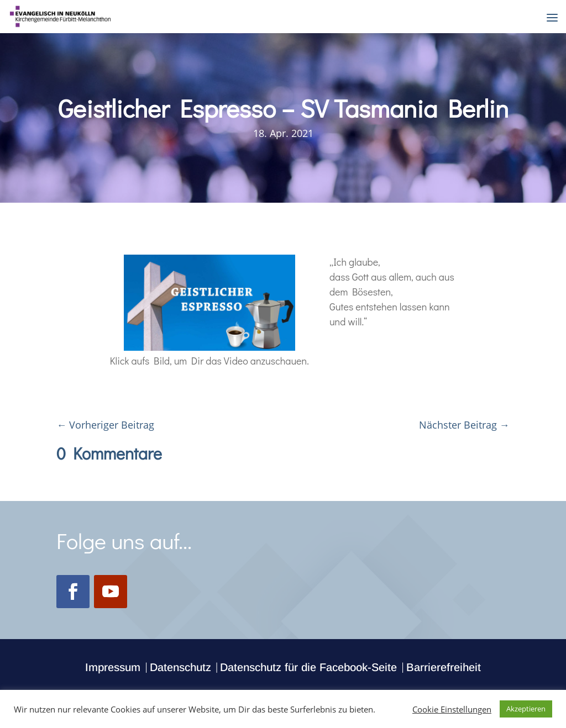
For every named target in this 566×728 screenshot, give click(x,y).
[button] (552, 18)
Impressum (113, 667)
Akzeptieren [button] (526, 709)
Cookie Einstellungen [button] (452, 709)
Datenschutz (180, 667)
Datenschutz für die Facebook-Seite (308, 667)
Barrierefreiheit (444, 667)
